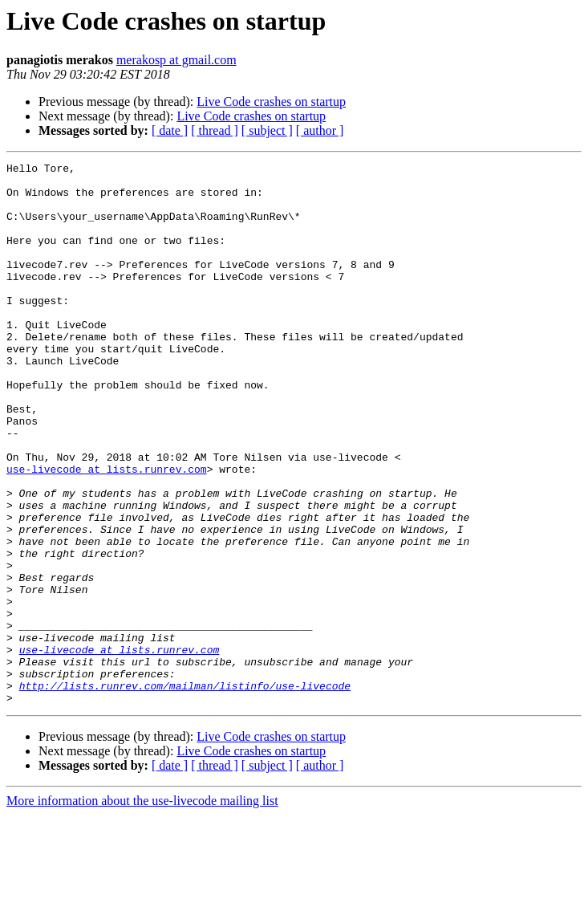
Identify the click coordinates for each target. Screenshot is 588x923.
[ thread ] (215, 130)
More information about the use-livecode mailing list (142, 909)
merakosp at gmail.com (176, 60)
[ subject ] (267, 130)
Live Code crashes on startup (271, 102)
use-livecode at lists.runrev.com (107, 531)
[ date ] (170, 130)
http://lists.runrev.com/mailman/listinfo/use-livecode (185, 791)
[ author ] (320, 130)
